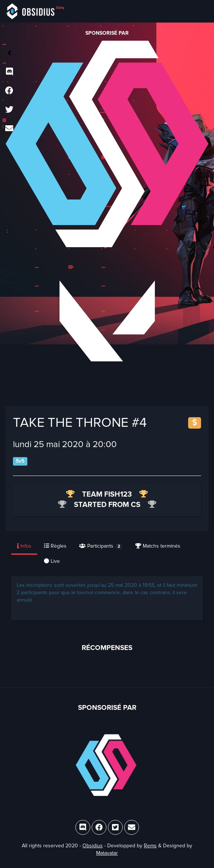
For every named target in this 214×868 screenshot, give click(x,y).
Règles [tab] (55, 546)
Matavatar (107, 853)
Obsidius (93, 846)
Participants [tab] (101, 546)
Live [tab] (52, 561)
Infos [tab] (24, 546)
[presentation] (25, 547)
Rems (150, 846)
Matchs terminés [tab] (158, 546)
